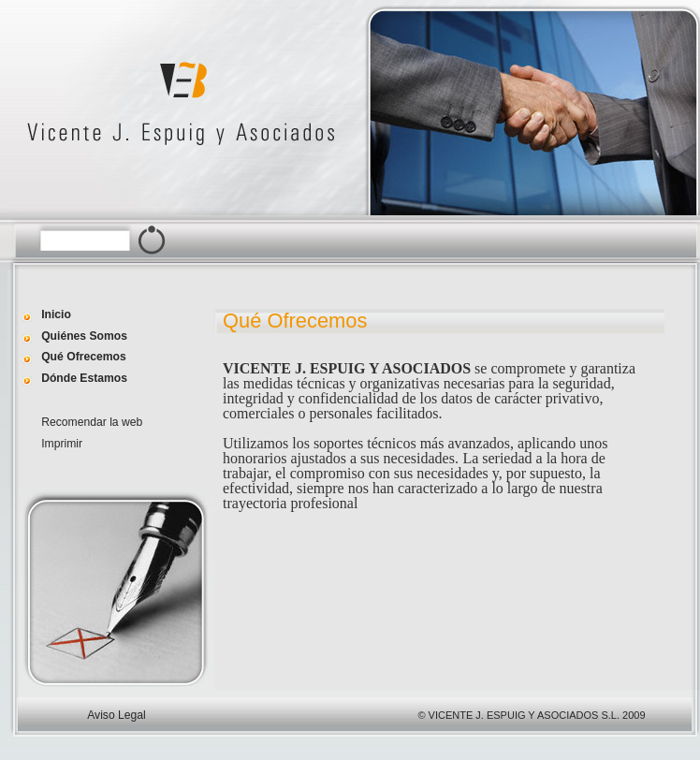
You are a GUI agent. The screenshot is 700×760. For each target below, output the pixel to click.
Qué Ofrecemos (84, 357)
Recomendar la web (92, 422)
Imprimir (62, 444)
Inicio (56, 314)
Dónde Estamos (84, 378)
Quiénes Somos (84, 336)
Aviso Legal (117, 715)
